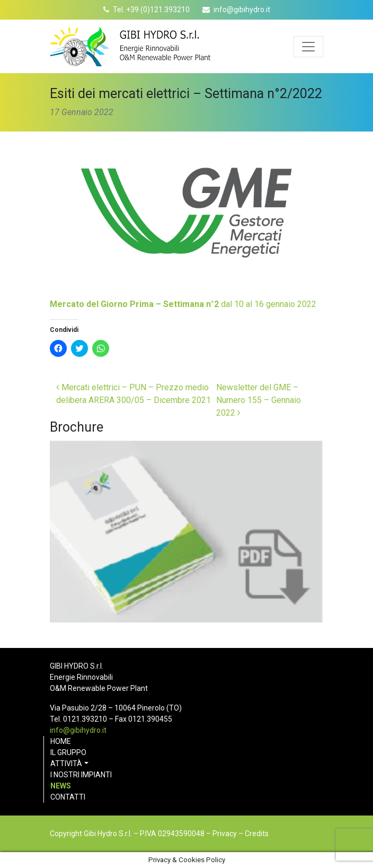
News (61, 786)
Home (61, 741)
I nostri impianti (81, 775)
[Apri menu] (308, 47)
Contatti (68, 797)
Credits (257, 834)
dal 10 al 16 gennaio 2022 (183, 304)
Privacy (225, 834)
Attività (66, 764)
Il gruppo (68, 752)
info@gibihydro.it (242, 10)
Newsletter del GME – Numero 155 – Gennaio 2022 (259, 400)
